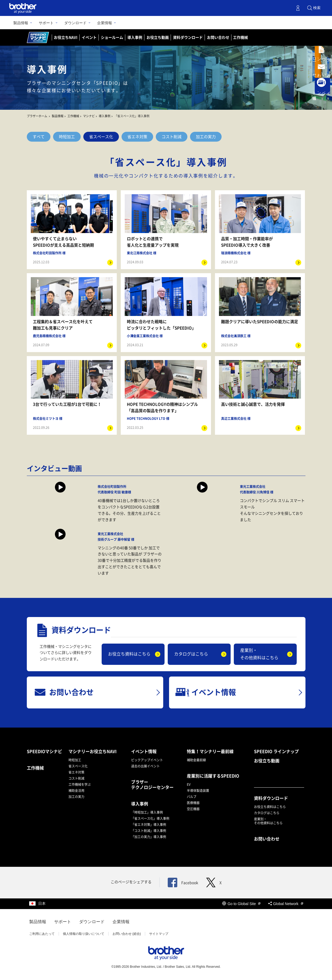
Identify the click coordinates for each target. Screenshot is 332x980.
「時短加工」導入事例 (147, 812)
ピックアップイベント (147, 760)
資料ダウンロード (188, 37)
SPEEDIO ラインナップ (276, 751)
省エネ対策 (137, 137)
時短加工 (67, 137)
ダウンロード (75, 23)
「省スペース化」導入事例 (150, 818)
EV (189, 784)
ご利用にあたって (42, 934)
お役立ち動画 (158, 37)
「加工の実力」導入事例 (149, 837)
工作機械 (240, 37)
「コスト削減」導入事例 (149, 831)
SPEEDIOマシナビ (44, 751)
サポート (46, 23)
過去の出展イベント (145, 766)
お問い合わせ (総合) (127, 934)
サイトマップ (159, 934)
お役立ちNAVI (66, 37)
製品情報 (21, 23)
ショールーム (112, 37)
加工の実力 (206, 137)
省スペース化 (101, 137)
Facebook (183, 883)
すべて (39, 137)
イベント (89, 37)
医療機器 (193, 803)
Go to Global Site (241, 904)
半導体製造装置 (198, 791)
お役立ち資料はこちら (129, 654)
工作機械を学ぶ (80, 784)
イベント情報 (144, 751)
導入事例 (135, 37)
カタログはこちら (191, 654)
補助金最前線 (196, 760)
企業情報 (105, 23)
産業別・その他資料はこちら (259, 654)
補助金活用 (76, 791)
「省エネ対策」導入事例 (149, 825)
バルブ (192, 797)
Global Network (286, 904)
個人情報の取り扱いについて (84, 934)
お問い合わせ (218, 37)
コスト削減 (172, 137)
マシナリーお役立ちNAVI (92, 751)
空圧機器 (193, 809)
